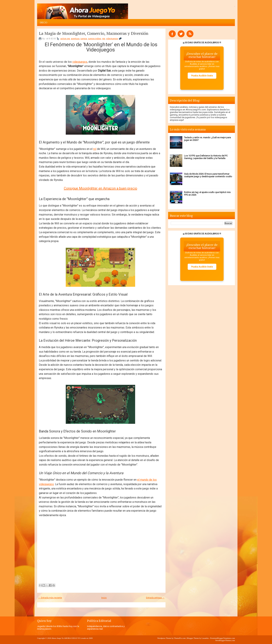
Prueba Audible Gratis (202, 76)
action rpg (65, 39)
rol (95, 149)
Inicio (44, 23)
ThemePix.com (180, 638)
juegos (84, 39)
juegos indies (95, 39)
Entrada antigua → (155, 598)
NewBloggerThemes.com (225, 640)
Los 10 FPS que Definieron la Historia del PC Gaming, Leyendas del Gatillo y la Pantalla (206, 157)
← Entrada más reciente (50, 598)
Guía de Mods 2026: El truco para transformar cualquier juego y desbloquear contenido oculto (208, 175)
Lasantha (205, 638)
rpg (104, 39)
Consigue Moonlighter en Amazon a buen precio (101, 188)
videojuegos (112, 39)
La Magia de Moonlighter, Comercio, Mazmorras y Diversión (94, 33)
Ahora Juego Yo (58, 638)
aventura (75, 39)
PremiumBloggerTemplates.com (222, 638)
